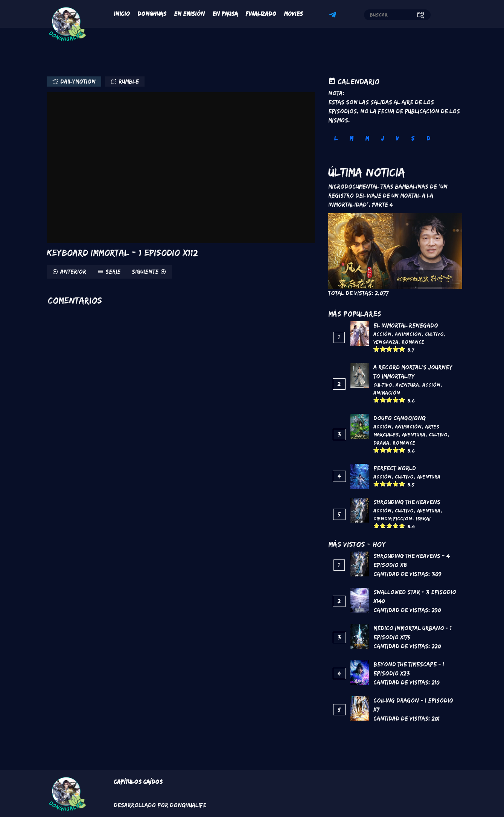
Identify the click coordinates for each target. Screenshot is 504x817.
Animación (408, 334)
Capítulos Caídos (138, 782)
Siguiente (145, 272)
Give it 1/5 (377, 349)
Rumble (129, 82)
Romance (413, 342)
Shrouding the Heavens (407, 502)
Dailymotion (78, 82)
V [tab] (397, 138)
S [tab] (413, 138)
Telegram (334, 16)
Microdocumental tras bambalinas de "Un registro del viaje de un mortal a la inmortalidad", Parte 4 (388, 196)
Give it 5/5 (402, 349)
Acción (382, 334)
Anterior (73, 272)
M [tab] (351, 138)
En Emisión (189, 14)
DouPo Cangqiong (400, 418)
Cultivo (434, 334)
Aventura (407, 385)
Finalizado (261, 14)
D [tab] (428, 138)
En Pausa (225, 14)
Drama (381, 443)
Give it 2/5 (383, 349)
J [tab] (382, 138)
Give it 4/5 (396, 349)
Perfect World (395, 468)
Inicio (122, 14)
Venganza (386, 342)
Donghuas (152, 14)
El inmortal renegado (406, 325)
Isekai (423, 518)
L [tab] (336, 138)
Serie (113, 272)
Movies (293, 14)
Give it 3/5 (389, 349)
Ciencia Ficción (393, 518)
